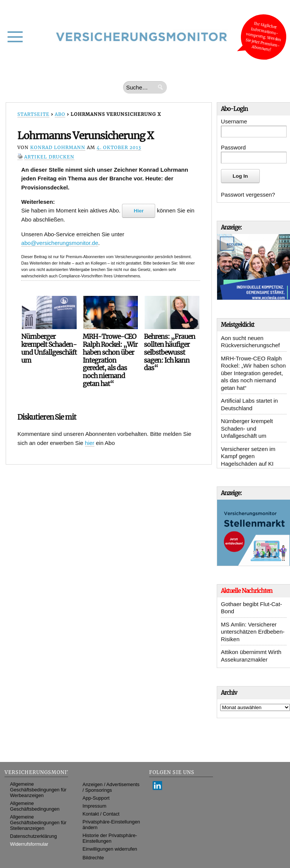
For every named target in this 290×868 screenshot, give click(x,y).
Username (234, 121)
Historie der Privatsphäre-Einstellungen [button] (110, 838)
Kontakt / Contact (101, 814)
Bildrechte (93, 858)
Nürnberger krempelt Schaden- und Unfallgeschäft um (247, 428)
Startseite (33, 114)
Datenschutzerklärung (34, 836)
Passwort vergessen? (248, 195)
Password (233, 147)
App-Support (96, 798)
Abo (60, 114)
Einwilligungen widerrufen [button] (110, 849)
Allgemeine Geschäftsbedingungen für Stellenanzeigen (39, 823)
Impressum (95, 806)
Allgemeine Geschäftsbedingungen (35, 806)
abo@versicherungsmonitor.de (60, 243)
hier (90, 443)
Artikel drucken (49, 157)
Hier (139, 211)
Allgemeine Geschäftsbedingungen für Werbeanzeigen (39, 790)
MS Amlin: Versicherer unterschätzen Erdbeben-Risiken (253, 632)
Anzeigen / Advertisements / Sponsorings (111, 787)
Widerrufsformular (29, 844)
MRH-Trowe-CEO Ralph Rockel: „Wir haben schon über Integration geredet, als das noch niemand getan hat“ (253, 373)
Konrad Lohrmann (58, 147)
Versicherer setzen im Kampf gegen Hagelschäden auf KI (248, 456)
